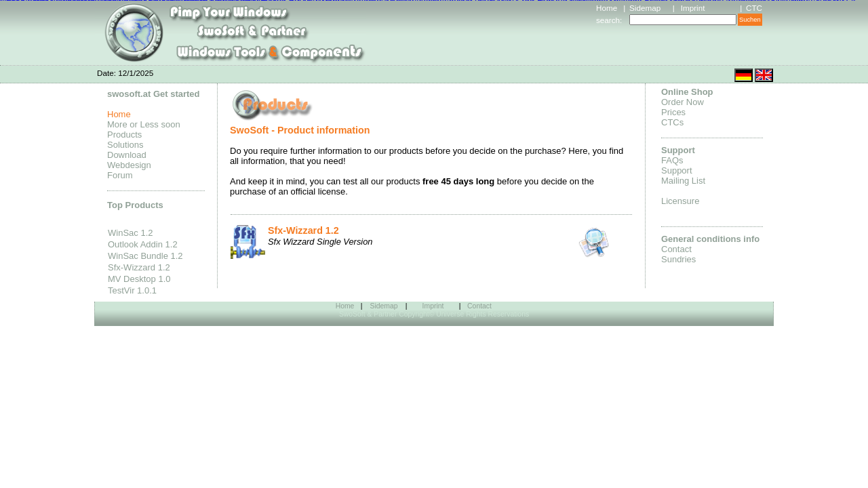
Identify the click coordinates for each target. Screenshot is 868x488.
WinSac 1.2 (130, 233)
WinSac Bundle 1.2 (145, 256)
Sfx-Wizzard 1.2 (139, 267)
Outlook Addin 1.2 (143, 244)
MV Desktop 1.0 (139, 279)
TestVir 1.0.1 (132, 290)
